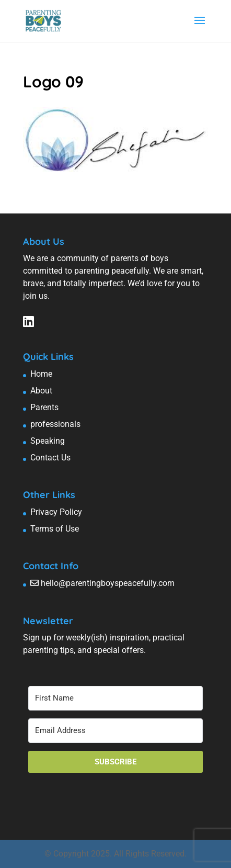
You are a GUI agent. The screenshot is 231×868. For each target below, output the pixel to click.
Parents (44, 407)
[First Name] (115, 698)
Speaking (48, 441)
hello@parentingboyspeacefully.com (108, 583)
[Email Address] (115, 731)
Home (41, 374)
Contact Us (50, 458)
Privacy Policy (56, 512)
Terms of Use (55, 529)
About (41, 391)
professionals (55, 424)
